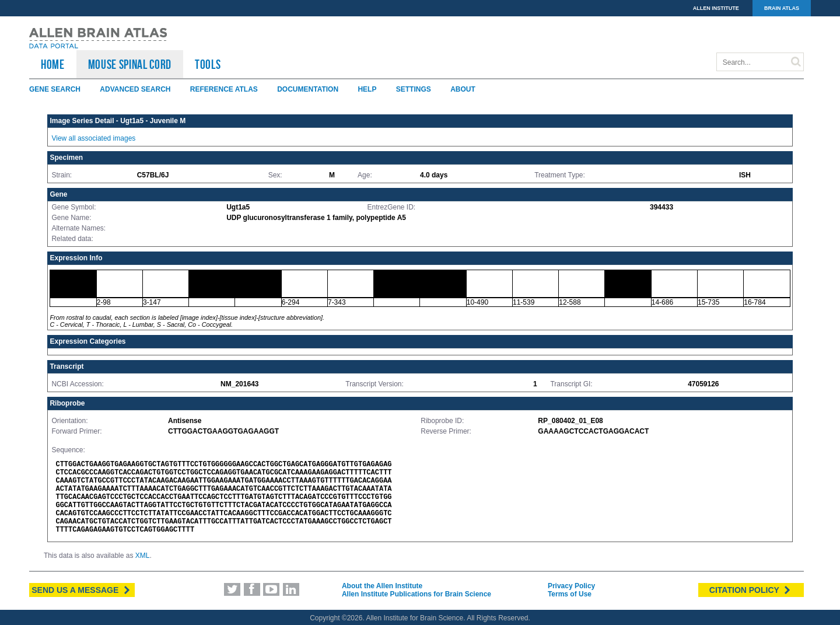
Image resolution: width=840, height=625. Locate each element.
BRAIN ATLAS (782, 8)
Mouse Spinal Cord (130, 64)
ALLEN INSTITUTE (716, 8)
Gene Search (55, 89)
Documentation (308, 89)
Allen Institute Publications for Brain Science (416, 594)
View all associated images (93, 138)
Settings (414, 89)
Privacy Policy (571, 586)
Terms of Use (570, 594)
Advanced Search (135, 89)
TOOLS (208, 64)
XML (143, 556)
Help (367, 89)
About (463, 89)
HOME (53, 64)
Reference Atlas (224, 89)
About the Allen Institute (382, 586)
